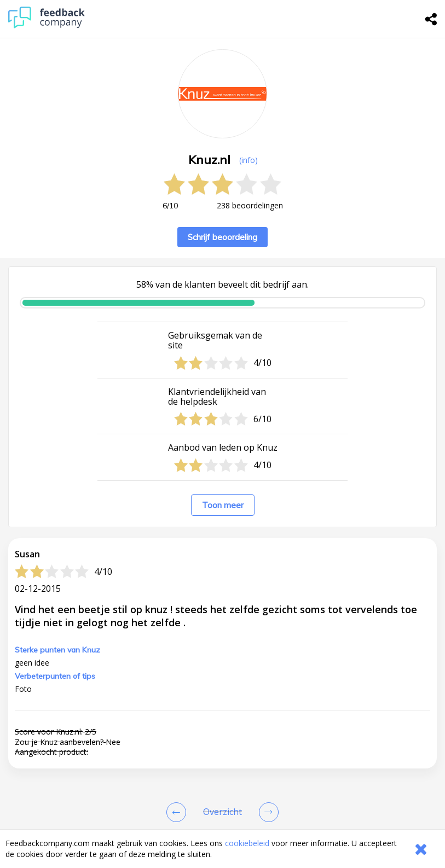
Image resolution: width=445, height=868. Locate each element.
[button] (222, 804)
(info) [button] (248, 160)
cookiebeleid (247, 843)
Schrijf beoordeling (222, 237)
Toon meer (223, 505)
